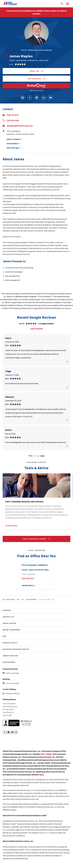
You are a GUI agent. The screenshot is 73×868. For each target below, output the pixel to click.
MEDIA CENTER (9, 623)
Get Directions (13, 143)
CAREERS (7, 610)
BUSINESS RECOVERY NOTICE (16, 649)
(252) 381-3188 (13, 120)
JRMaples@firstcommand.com (20, 126)
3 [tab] (40, 533)
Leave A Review (37, 329)
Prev (31, 455)
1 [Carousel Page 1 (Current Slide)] (35, 456)
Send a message (12, 673)
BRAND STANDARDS (11, 630)
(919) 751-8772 (13, 115)
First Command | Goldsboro (35, 565)
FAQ (4, 636)
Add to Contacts (13, 139)
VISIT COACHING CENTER (35, 539)
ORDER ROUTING (10, 656)
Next (42, 455)
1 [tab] (33, 533)
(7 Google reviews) (46, 323)
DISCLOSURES (9, 662)
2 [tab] (36, 533)
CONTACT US (8, 617)
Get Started (34, 79)
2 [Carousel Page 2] (38, 456)
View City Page (13, 148)
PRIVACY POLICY (10, 643)
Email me (35, 71)
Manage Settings (13, 693)
